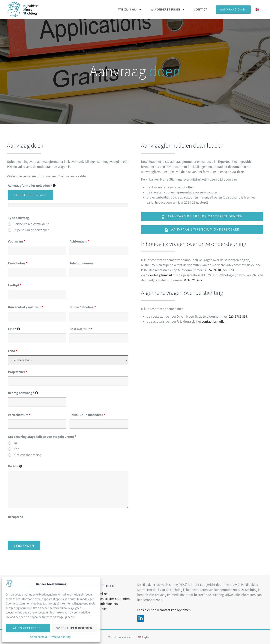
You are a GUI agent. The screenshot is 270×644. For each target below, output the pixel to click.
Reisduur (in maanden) (87, 415)
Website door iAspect (120, 637)
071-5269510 (212, 270)
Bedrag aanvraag (23, 393)
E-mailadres (18, 263)
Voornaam (16, 242)
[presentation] (36, 529)
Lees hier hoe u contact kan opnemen (164, 610)
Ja (15, 443)
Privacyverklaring (60, 637)
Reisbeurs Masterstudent (31, 224)
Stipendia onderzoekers (101, 604)
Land (13, 351)
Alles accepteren (28, 628)
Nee (16, 449)
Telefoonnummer (82, 263)
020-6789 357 (238, 317)
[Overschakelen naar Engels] (257, 10)
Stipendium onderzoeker (31, 230)
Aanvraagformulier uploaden (32, 186)
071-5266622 (193, 280)
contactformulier (214, 322)
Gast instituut (81, 329)
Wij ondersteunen (168, 10)
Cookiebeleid (39, 637)
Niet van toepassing (27, 455)
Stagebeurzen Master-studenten (107, 599)
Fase (14, 329)
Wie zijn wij (130, 10)
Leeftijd (15, 285)
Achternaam (79, 242)
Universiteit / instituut (25, 307)
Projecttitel (17, 372)
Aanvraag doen (233, 10)
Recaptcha (15, 517)
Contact (201, 10)
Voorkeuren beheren (74, 628)
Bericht (15, 466)
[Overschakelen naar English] (144, 637)
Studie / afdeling (83, 307)
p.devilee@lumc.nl (159, 275)
